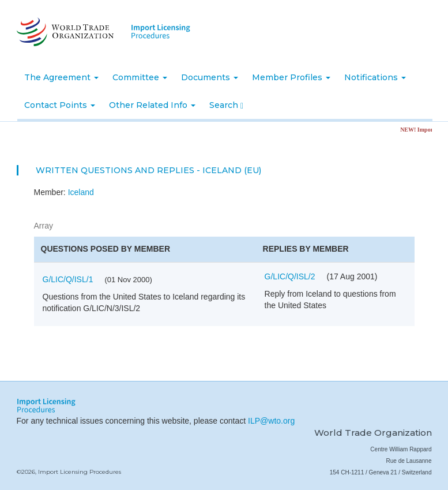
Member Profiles (291, 77)
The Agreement (61, 77)
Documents (210, 77)
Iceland (81, 192)
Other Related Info (152, 105)
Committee (140, 77)
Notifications (375, 77)
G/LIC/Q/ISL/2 (290, 276)
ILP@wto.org (271, 421)
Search (226, 105)
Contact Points (60, 105)
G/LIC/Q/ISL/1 (68, 279)
